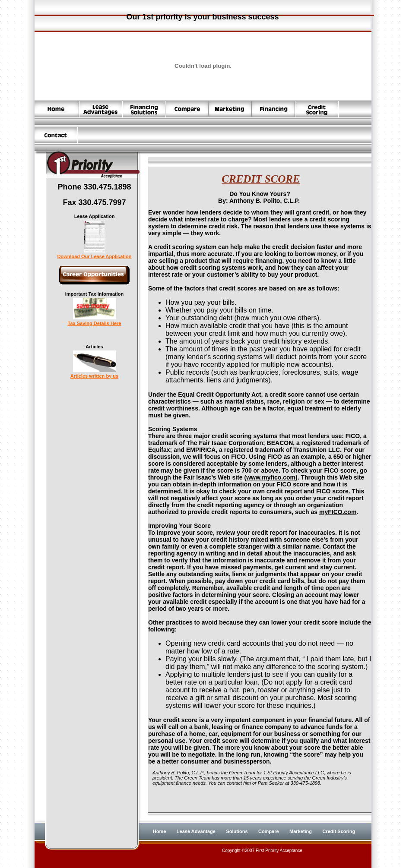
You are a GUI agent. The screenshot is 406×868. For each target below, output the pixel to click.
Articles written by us (94, 374)
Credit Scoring (339, 831)
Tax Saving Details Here (95, 321)
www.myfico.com (271, 477)
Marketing (301, 831)
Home (160, 831)
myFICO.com (338, 512)
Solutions (237, 831)
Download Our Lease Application (95, 254)
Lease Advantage (196, 831)
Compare (269, 831)
